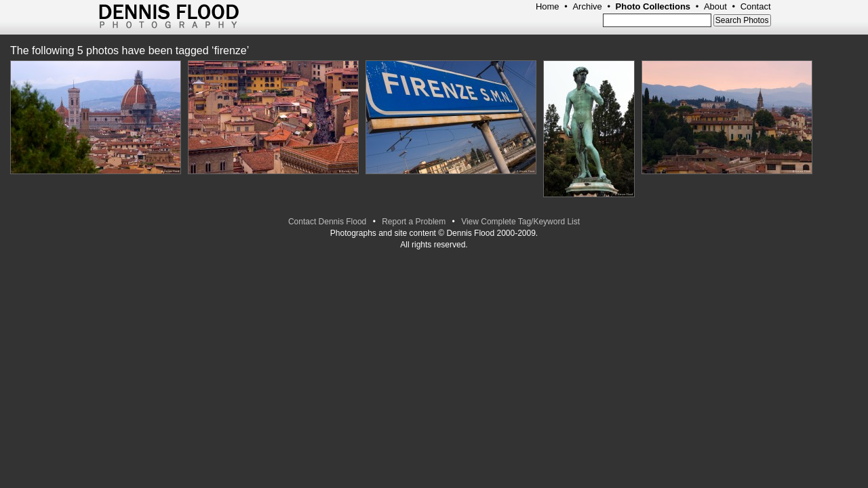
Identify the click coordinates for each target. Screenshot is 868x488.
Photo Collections (653, 6)
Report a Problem (414, 222)
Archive (587, 6)
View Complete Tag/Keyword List (520, 222)
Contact (756, 6)
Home (548, 6)
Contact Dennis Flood (327, 222)
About (715, 6)
